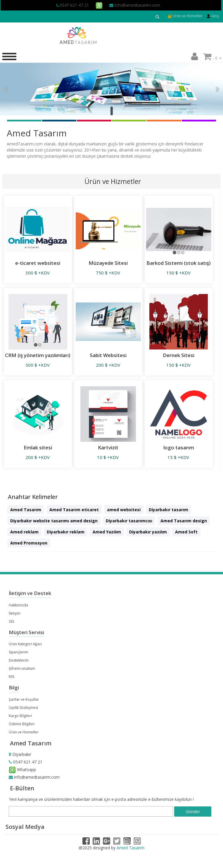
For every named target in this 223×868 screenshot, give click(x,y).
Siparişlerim (19, 652)
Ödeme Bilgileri (22, 724)
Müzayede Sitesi (108, 263)
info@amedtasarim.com (135, 5)
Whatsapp (22, 769)
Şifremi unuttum (22, 668)
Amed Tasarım (130, 848)
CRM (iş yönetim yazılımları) (38, 355)
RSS (12, 677)
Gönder (193, 812)
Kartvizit (108, 447)
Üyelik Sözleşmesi (23, 708)
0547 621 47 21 (74, 5)
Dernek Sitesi (179, 355)
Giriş (212, 16)
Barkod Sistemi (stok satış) (179, 263)
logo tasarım (179, 447)
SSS (11, 621)
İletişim (15, 613)
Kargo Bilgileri (20, 716)
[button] (195, 58)
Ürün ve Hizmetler (185, 16)
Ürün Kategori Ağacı (25, 644)
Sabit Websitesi (108, 355)
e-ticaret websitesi (38, 263)
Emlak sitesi (38, 447)
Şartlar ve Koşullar (24, 699)
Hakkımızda (18, 605)
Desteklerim (19, 660)
